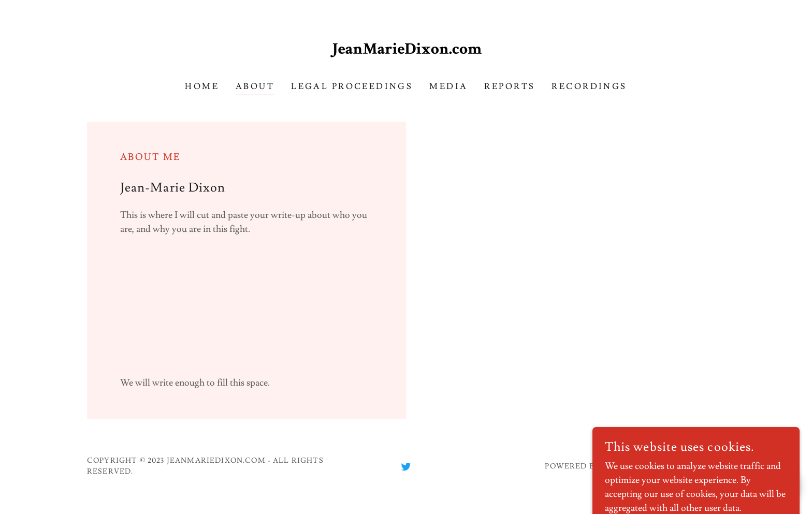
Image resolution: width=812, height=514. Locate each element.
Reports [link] (510, 86)
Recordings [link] (589, 86)
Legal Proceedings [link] (352, 86)
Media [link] (448, 86)
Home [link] (202, 86)
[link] (406, 46)
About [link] (255, 86)
